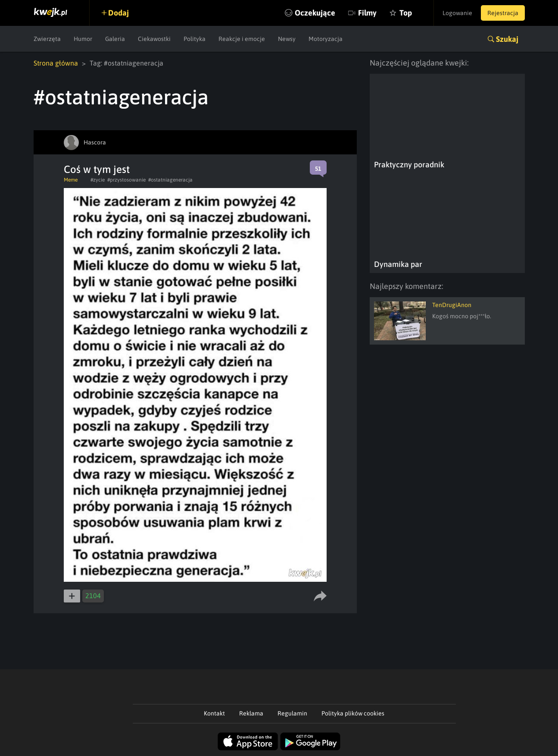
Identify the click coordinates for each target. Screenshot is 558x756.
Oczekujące (315, 13)
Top (406, 13)
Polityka (195, 39)
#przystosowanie (126, 180)
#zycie (98, 180)
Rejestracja (503, 13)
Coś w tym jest (97, 169)
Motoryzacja (326, 39)
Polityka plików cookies (353, 713)
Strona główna (56, 63)
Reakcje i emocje (242, 39)
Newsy (287, 39)
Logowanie (457, 13)
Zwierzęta (47, 39)
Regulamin (292, 713)
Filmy (367, 13)
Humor (83, 39)
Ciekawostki (154, 39)
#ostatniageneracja (170, 180)
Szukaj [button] (507, 39)
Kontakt (214, 713)
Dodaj (118, 13)
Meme (71, 180)
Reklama (251, 713)
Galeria (115, 39)
